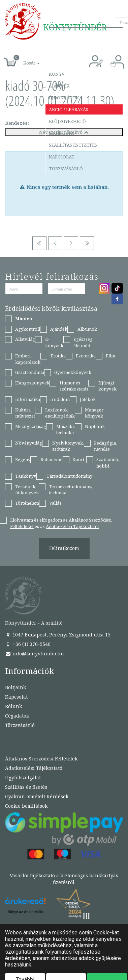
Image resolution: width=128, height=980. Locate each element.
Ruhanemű (52, 459)
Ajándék (59, 86)
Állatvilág (25, 339)
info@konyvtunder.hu (35, 654)
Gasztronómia (30, 372)
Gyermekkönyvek (73, 372)
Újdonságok (64, 98)
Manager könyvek (94, 413)
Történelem (27, 503)
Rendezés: (17, 123)
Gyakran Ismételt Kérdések (37, 796)
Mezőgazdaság (31, 426)
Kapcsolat (62, 157)
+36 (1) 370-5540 (28, 644)
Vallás (55, 503)
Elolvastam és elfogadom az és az (61, 523)
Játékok (88, 399)
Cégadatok (17, 716)
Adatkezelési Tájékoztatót (72, 526)
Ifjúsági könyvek (107, 386)
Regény (23, 459)
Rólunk (13, 706)
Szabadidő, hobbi (108, 463)
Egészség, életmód (84, 342)
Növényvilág (29, 443)
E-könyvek (54, 342)
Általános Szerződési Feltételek (41, 759)
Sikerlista (61, 133)
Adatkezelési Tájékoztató (34, 768)
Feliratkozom (64, 548)
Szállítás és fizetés (73, 145)
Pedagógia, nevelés (105, 446)
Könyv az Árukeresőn (25, 912)
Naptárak (95, 426)
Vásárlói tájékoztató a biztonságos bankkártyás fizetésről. (64, 879)
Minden (24, 319)
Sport (78, 459)
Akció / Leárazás (69, 109)
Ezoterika (86, 356)
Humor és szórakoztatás (74, 386)
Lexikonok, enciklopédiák (60, 413)
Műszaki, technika (66, 430)
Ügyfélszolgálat (23, 777)
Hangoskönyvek (32, 383)
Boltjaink (15, 687)
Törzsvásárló (66, 169)
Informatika (28, 399)
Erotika (58, 356)
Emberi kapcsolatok (28, 359)
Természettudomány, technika (70, 490)
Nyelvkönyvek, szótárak (68, 446)
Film (110, 356)
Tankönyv (26, 476)
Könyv (57, 74)
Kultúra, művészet (25, 413)
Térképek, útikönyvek (27, 490)
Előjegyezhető (67, 121)
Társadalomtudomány (69, 476)
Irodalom (60, 399)
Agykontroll (28, 329)
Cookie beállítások (26, 806)
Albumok (87, 329)
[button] (24, 59)
